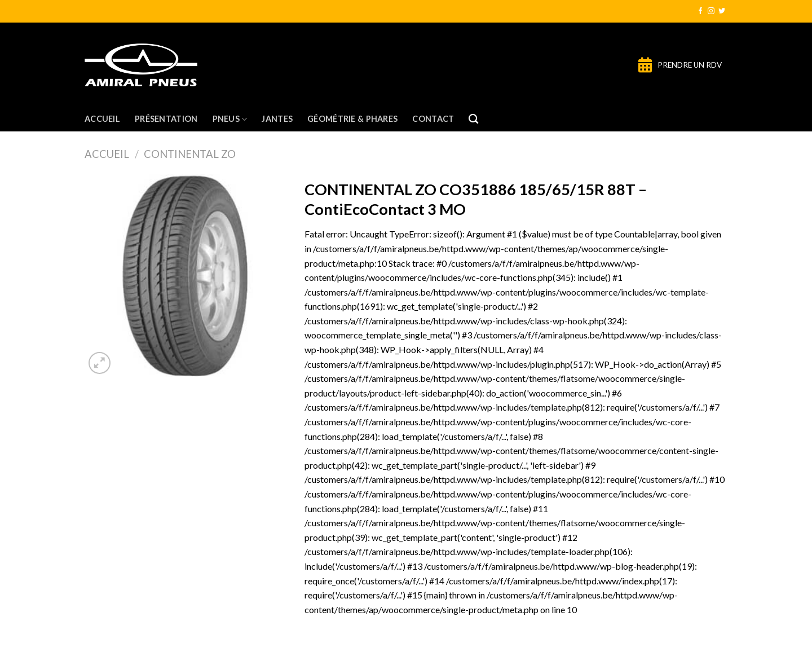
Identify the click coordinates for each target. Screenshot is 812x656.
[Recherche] (473, 119)
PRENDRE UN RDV (690, 65)
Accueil (102, 119)
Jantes (277, 119)
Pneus (230, 119)
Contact (433, 119)
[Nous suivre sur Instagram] (711, 11)
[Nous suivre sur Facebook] (700, 11)
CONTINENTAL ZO (190, 154)
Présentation (166, 119)
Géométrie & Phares (352, 119)
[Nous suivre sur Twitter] (722, 11)
